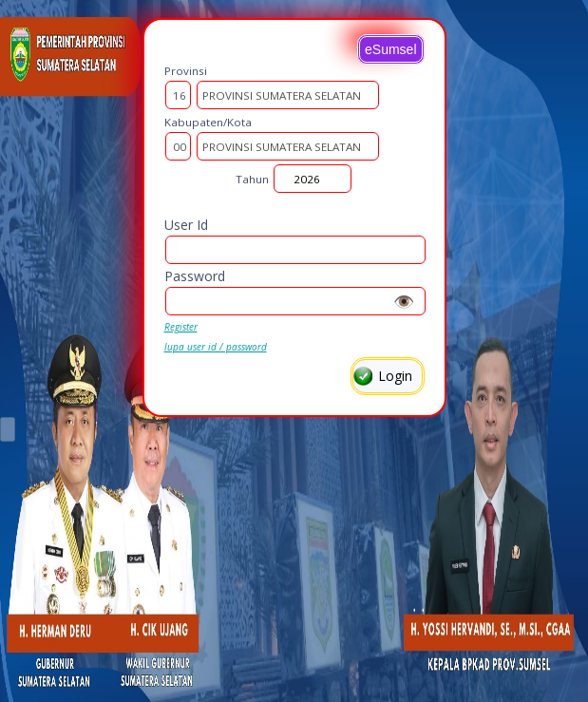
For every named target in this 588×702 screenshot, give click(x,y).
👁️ (404, 301)
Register (181, 327)
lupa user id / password (216, 347)
